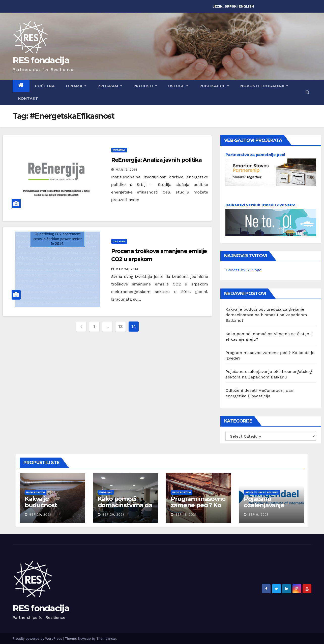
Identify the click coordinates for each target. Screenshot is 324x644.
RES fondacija (41, 60)
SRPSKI (231, 6)
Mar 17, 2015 (127, 170)
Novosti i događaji (264, 86)
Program (110, 86)
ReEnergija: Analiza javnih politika (157, 160)
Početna (45, 86)
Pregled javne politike (262, 492)
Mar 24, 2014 (127, 269)
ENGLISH (246, 6)
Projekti (145, 86)
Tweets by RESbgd (243, 270)
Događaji (106, 492)
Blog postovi (36, 492)
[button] (307, 92)
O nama (76, 86)
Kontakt (28, 99)
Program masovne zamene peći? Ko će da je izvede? (198, 505)
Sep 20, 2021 (40, 514)
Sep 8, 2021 (258, 514)
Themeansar (106, 639)
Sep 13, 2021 (186, 514)
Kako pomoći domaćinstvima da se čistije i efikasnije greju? (125, 508)
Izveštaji (119, 150)
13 (121, 326)
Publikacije (214, 86)
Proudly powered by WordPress (38, 639)
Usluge (178, 86)
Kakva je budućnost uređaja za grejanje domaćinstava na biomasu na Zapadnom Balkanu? (266, 315)
